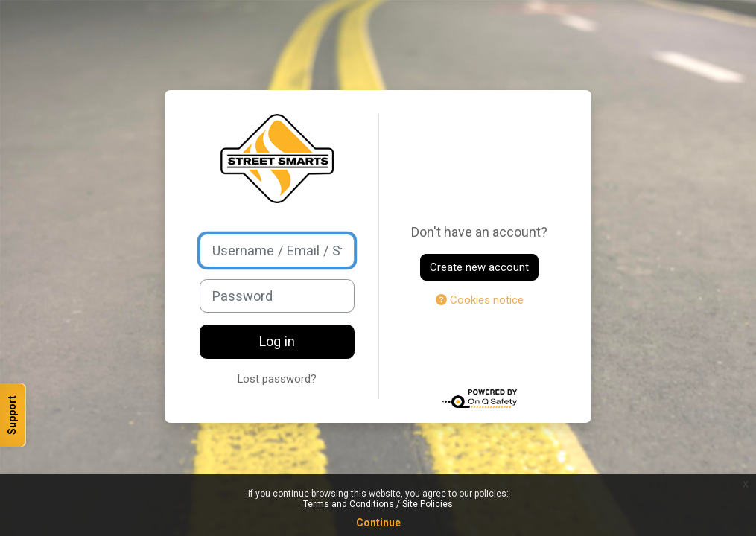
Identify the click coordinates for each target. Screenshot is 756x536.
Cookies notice (480, 300)
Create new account (479, 267)
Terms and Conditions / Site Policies (378, 504)
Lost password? (277, 379)
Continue (378, 523)
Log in (277, 341)
